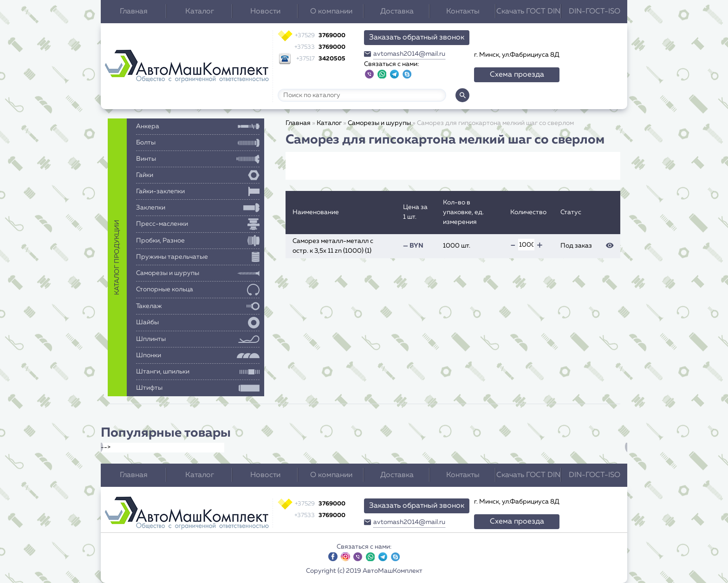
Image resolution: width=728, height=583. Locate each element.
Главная (134, 12)
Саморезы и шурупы (379, 123)
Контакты (463, 12)
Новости (265, 12)
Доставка (397, 12)
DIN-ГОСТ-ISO (595, 12)
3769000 (320, 36)
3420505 (321, 59)
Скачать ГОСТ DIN (528, 12)
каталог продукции (117, 257)
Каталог (200, 12)
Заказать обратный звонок (417, 38)
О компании (331, 12)
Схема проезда (517, 75)
